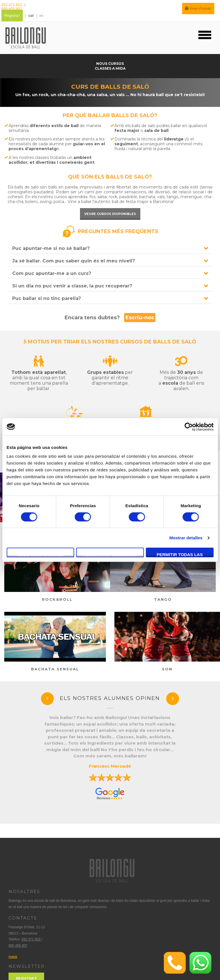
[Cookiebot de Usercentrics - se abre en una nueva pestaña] (189, 427)
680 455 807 (12, 9)
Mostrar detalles (186, 538)
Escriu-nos (140, 318)
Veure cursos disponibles (110, 214)
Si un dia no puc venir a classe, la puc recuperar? (72, 286)
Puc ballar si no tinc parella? (47, 298)
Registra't (12, 15)
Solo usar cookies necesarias (40, 555)
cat (31, 15)
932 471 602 (12, 5)
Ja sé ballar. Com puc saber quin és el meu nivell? (74, 261)
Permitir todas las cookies (180, 555)
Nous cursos (110, 64)
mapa (13, 957)
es (42, 15)
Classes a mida (110, 68)
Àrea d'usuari (198, 8)
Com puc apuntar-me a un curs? (52, 273)
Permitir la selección (110, 555)
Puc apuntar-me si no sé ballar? (51, 248)
